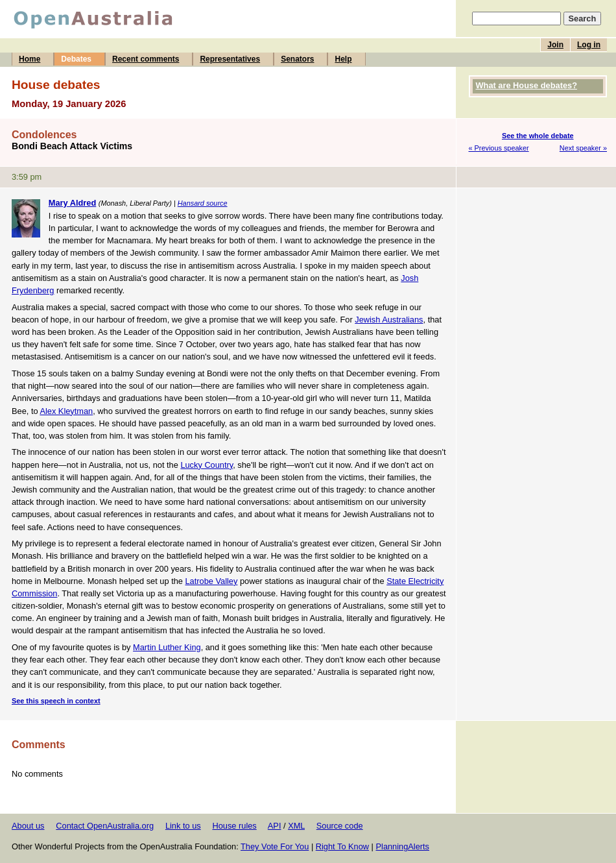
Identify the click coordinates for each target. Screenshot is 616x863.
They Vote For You (275, 846)
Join (555, 45)
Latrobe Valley (212, 581)
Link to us (183, 826)
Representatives (230, 59)
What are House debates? (527, 85)
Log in (589, 45)
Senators (297, 59)
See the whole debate (538, 136)
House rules (234, 826)
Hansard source (203, 203)
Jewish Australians (389, 320)
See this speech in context (56, 701)
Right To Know (342, 846)
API (275, 826)
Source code (340, 826)
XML (296, 826)
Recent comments (146, 59)
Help (343, 59)
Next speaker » (583, 148)
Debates (76, 59)
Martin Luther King (167, 647)
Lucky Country (207, 465)
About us (28, 826)
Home (30, 59)
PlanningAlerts (403, 846)
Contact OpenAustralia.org (105, 826)
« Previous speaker (499, 148)
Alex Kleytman (66, 411)
